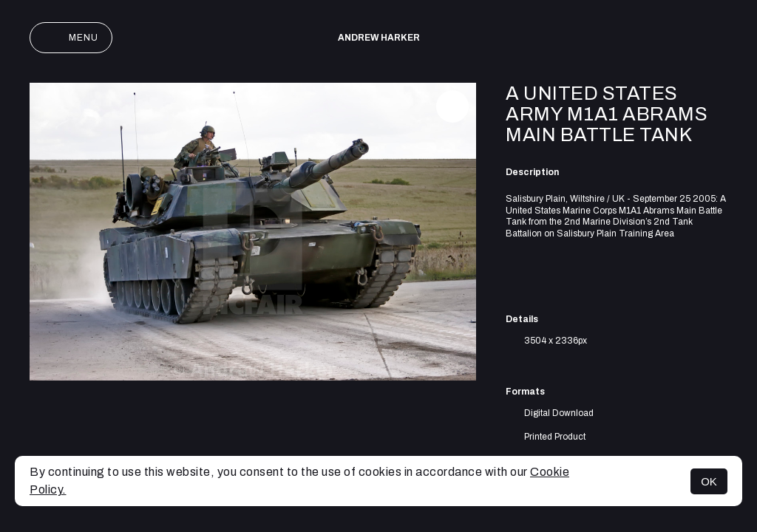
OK (709, 481)
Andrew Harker (379, 38)
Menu (71, 38)
